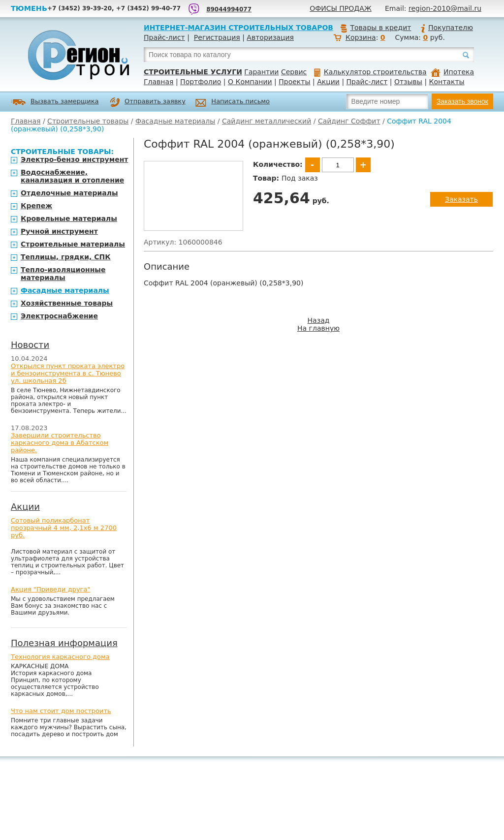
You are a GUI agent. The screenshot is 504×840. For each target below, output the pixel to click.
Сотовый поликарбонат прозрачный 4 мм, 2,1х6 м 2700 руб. (64, 528)
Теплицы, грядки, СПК (66, 257)
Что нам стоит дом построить (61, 711)
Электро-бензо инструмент (74, 159)
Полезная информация (64, 643)
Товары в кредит (376, 28)
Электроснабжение (59, 316)
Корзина (361, 37)
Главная (158, 82)
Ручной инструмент (59, 231)
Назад (319, 320)
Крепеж (36, 206)
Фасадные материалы (175, 121)
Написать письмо (233, 103)
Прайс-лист (164, 37)
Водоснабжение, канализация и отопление (72, 176)
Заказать (461, 199)
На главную (318, 328)
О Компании (250, 82)
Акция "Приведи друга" (50, 589)
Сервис (294, 72)
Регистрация (217, 37)
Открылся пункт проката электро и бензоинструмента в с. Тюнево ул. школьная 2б (68, 373)
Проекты (294, 82)
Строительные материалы (73, 244)
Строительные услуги (193, 72)
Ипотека (452, 72)
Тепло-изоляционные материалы (63, 274)
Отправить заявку (148, 102)
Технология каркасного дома (60, 657)
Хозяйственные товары (67, 303)
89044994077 (229, 9)
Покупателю (446, 28)
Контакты (447, 82)
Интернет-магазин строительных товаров (238, 28)
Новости (30, 345)
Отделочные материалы (69, 193)
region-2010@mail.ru (445, 8)
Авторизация (270, 37)
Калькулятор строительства (370, 72)
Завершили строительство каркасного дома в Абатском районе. (60, 443)
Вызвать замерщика (55, 102)
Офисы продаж (341, 8)
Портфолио (201, 82)
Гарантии (261, 72)
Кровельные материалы (69, 218)
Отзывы (408, 82)
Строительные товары (88, 121)
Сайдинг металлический (267, 121)
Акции (328, 82)
